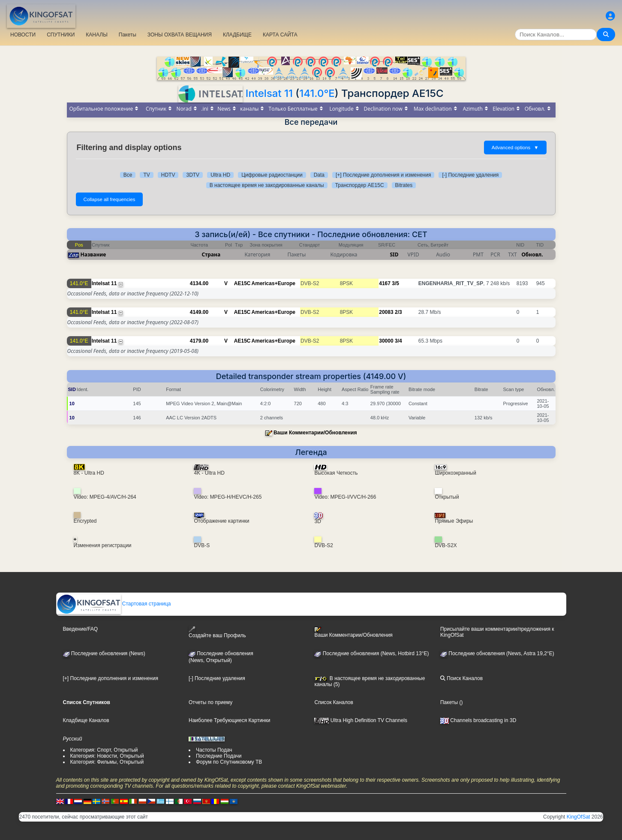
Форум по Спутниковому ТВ (229, 762)
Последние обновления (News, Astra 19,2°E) (497, 653)
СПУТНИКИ (61, 35)
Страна (211, 254)
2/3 (398, 312)
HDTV (168, 175)
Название (93, 254)
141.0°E (317, 93)
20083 (386, 312)
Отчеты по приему (210, 702)
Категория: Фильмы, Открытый (107, 762)
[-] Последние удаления (470, 175)
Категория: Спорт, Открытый (104, 750)
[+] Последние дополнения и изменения (383, 175)
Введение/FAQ (81, 629)
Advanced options (515, 148)
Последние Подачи (219, 756)
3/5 (395, 283)
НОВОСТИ (23, 35)
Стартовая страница (114, 604)
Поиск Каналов (461, 678)
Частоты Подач (214, 750)
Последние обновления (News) (104, 653)
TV (146, 175)
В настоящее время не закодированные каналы (267, 185)
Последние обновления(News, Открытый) (221, 657)
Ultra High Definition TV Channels (361, 720)
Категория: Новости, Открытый (107, 756)
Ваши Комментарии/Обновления (315, 433)
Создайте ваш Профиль (217, 632)
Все (128, 175)
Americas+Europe (273, 283)
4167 (385, 283)
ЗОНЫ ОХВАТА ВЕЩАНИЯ (180, 35)
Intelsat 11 (269, 93)
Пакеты (128, 35)
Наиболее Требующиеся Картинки (229, 720)
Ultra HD (220, 175)
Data (319, 175)
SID (394, 254)
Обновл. (532, 254)
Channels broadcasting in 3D (478, 720)
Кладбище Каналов (86, 720)
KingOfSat (578, 817)
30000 (386, 341)
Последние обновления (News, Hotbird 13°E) (371, 653)
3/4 (398, 341)
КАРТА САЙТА (280, 35)
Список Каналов (334, 702)
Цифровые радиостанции (272, 175)
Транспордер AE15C (360, 185)
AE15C (242, 283)
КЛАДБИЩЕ (237, 35)
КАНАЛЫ (96, 35)
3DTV (193, 175)
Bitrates (404, 185)
